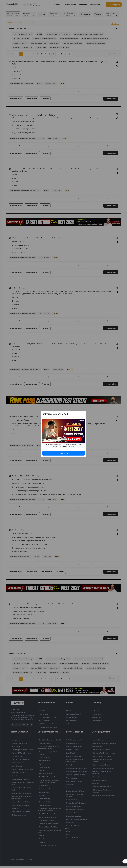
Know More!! (63, 453)
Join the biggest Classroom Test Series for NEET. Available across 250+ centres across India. (63, 445)
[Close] (84, 414)
